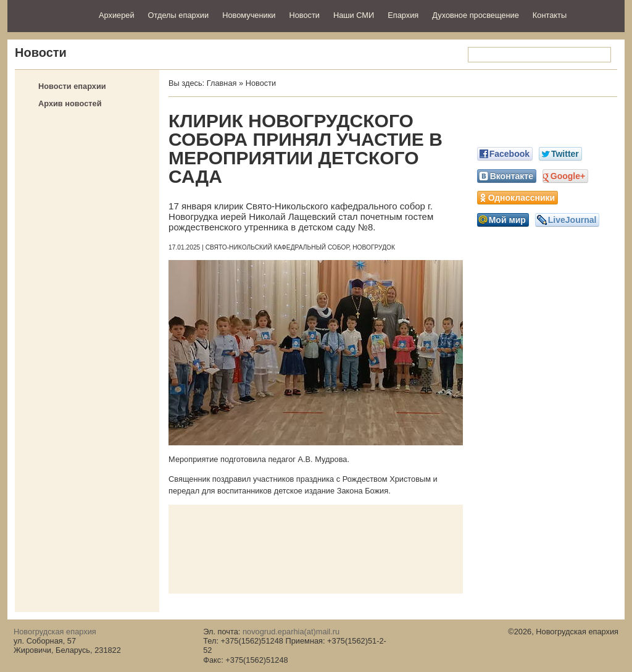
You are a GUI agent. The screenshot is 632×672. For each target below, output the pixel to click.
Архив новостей (70, 103)
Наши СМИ (354, 15)
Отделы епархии (179, 15)
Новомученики (249, 15)
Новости (304, 15)
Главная (222, 83)
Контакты (550, 15)
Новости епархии (72, 86)
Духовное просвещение (476, 15)
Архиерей (117, 15)
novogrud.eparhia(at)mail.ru (291, 632)
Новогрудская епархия (49, 15)
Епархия (403, 15)
